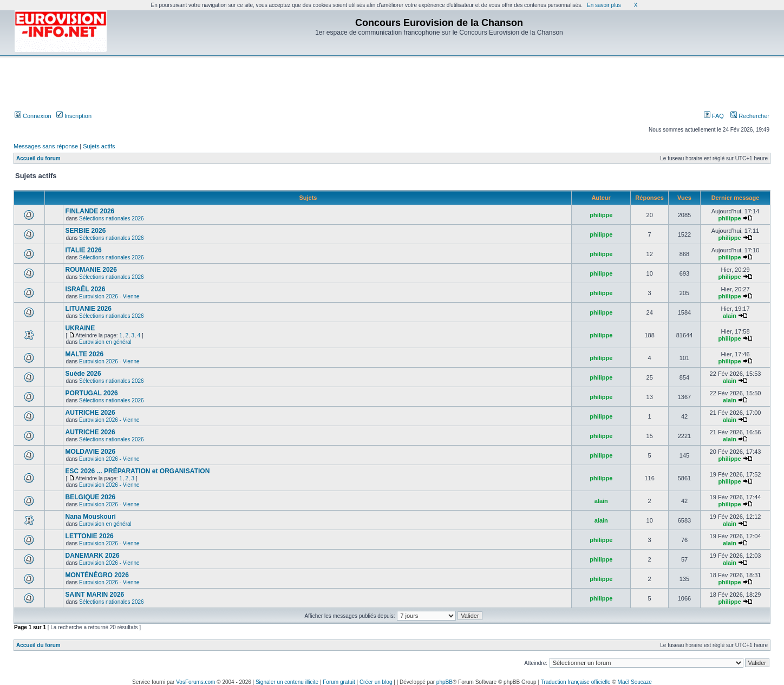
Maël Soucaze (635, 682)
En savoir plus (604, 5)
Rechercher (750, 116)
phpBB (445, 682)
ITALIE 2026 (84, 250)
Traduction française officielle (576, 682)
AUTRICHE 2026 (90, 413)
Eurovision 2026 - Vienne (109, 296)
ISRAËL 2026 (86, 289)
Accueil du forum (38, 158)
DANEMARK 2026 (93, 556)
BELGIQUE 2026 (91, 497)
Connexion (33, 116)
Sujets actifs (99, 146)
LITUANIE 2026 (89, 309)
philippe (601, 215)
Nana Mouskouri (91, 517)
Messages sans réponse (46, 146)
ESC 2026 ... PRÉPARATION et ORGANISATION (138, 471)
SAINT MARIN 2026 (95, 595)
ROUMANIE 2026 (91, 270)
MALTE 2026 (84, 354)
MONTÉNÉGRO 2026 (97, 575)
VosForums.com (195, 682)
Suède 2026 (83, 374)
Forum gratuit (339, 682)
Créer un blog (376, 682)
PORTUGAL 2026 (92, 393)
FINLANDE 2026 (90, 211)
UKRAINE (80, 328)
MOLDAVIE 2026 (90, 452)
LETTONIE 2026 (90, 536)
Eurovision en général (105, 342)
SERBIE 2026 (86, 231)
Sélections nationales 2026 (112, 218)
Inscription (74, 116)
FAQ (714, 116)
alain (730, 316)
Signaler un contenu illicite (287, 682)
